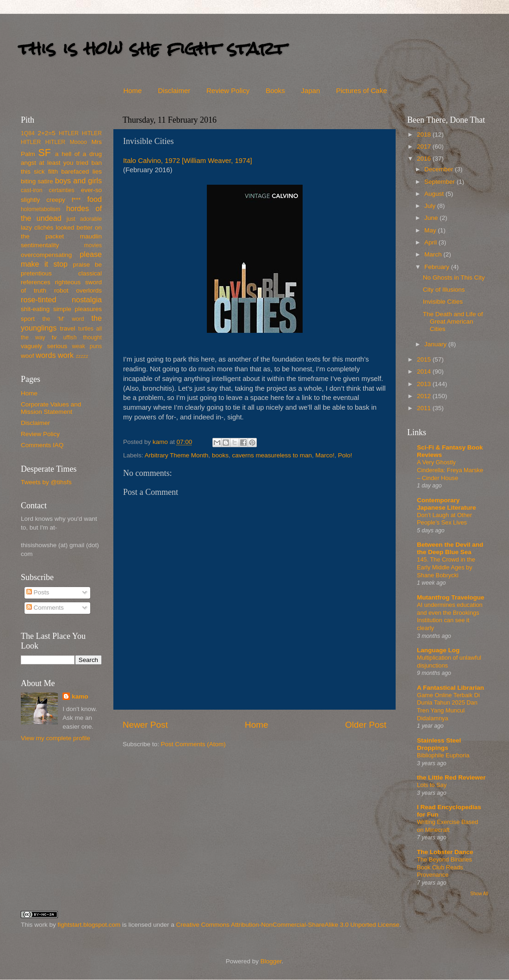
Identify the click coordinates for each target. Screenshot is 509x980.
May (431, 230)
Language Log (438, 650)
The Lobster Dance (445, 852)
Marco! (325, 455)
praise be (87, 265)
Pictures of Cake (361, 91)
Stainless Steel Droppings (439, 744)
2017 (425, 147)
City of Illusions (444, 290)
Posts (38, 592)
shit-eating (35, 309)
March (434, 254)
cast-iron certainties (48, 190)
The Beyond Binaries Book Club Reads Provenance (444, 867)
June (432, 218)
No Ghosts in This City (454, 278)
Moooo (78, 142)
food (94, 199)
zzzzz (82, 356)
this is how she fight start (152, 48)
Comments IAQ (42, 445)
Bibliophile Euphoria (443, 755)
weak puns (87, 346)
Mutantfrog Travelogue (451, 597)
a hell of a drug (78, 154)
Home (132, 91)
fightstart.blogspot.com (89, 925)
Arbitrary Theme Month (177, 455)
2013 (425, 384)
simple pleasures (78, 309)
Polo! (345, 455)
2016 (425, 159)
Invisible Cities (443, 302)
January (436, 344)
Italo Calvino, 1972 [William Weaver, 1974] (188, 161)
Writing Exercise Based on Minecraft (447, 826)
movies (93, 245)
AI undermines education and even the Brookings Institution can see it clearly (450, 616)
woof (28, 356)
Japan (311, 91)
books (220, 455)
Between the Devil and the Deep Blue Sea (450, 548)
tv (54, 337)
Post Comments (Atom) (193, 744)
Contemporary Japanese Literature (447, 504)
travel (67, 328)
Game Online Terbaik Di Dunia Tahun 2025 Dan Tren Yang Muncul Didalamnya (448, 707)
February (438, 267)
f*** (76, 200)
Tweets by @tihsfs (46, 482)
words (46, 355)
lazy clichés (37, 228)
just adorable (84, 219)
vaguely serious (44, 346)
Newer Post (145, 725)
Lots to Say (432, 785)
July (431, 206)
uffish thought (83, 337)
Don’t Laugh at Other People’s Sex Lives (444, 519)
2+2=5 (46, 133)
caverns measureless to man (272, 455)
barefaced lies (81, 172)
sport (28, 319)
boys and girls (78, 181)
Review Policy (228, 91)
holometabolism (40, 209)
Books (275, 91)
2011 (425, 408)
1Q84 (28, 133)
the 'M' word (63, 319)
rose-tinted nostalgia (61, 300)
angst (28, 163)
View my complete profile (56, 738)
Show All (479, 894)
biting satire (37, 181)
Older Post (366, 725)
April (431, 242)
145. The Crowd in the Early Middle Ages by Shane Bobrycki (446, 567)
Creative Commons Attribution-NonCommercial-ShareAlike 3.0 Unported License (287, 925)
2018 (425, 134)
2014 (425, 371)
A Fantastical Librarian (450, 688)
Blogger (271, 961)
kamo (161, 442)
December (440, 169)
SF (44, 153)
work (66, 355)
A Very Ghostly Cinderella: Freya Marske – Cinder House (450, 470)
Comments (45, 608)
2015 (425, 359)
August (435, 194)
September (441, 182)
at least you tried (64, 163)
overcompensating (46, 255)
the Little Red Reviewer (451, 777)
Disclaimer (174, 91)
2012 (425, 396)
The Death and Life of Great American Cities (453, 321)
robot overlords (78, 290)
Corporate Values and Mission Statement (51, 408)
